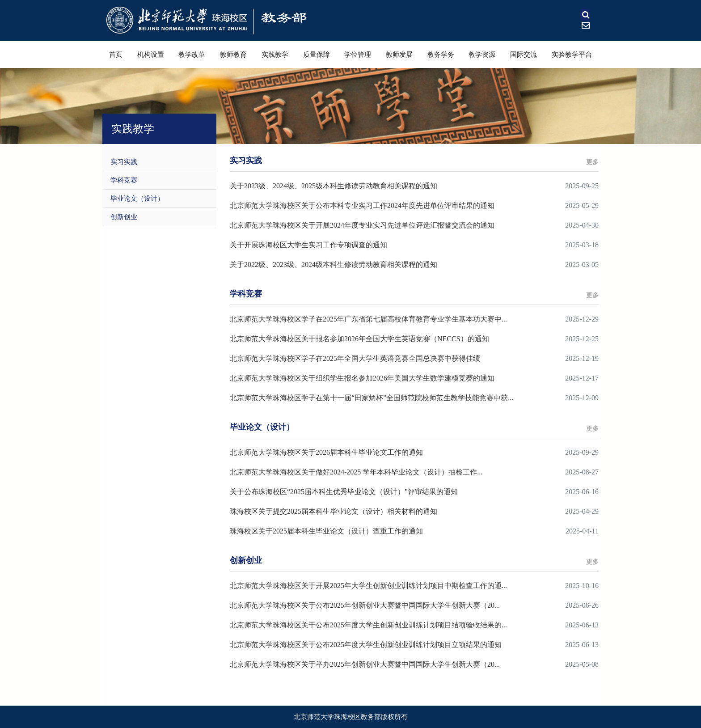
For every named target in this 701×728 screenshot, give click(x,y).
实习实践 (124, 162)
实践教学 (275, 55)
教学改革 (192, 55)
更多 (592, 162)
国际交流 (524, 55)
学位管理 (358, 55)
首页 (116, 55)
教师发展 (399, 55)
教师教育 (233, 55)
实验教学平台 (572, 55)
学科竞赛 (124, 180)
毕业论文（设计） (137, 199)
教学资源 (482, 55)
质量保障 (317, 55)
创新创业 (124, 217)
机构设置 (151, 55)
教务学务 (441, 55)
